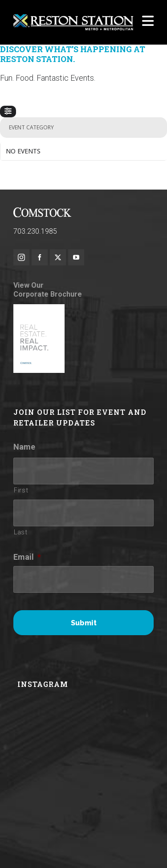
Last (21, 532)
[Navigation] (148, 22)
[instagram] (21, 257)
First (21, 490)
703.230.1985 (35, 231)
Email (27, 557)
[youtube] (76, 257)
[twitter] (58, 257)
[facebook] (40, 257)
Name (24, 447)
